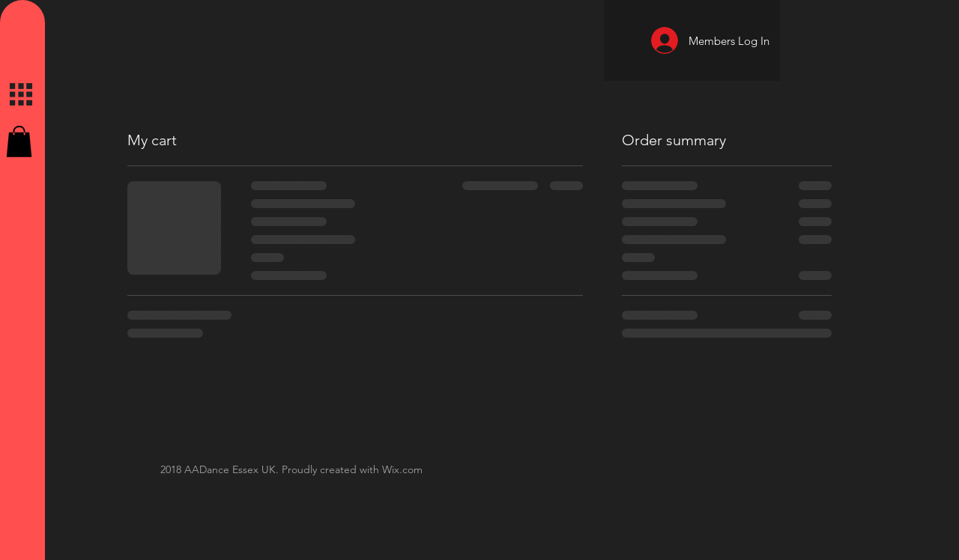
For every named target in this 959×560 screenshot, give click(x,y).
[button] (19, 141)
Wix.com (402, 469)
